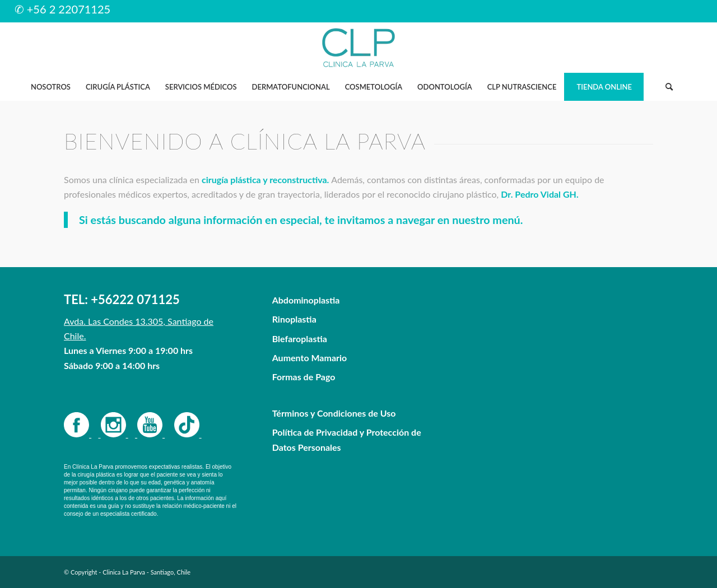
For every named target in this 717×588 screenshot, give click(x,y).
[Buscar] (669, 87)
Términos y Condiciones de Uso (334, 413)
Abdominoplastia (306, 300)
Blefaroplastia (300, 339)
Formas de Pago (304, 377)
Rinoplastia (294, 319)
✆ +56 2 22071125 (63, 9)
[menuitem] (50, 87)
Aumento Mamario (310, 358)
